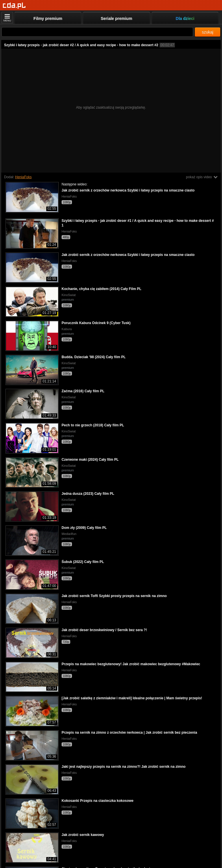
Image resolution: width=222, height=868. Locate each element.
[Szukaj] (97, 32)
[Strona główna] (14, 6)
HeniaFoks (23, 177)
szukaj (208, 32)
